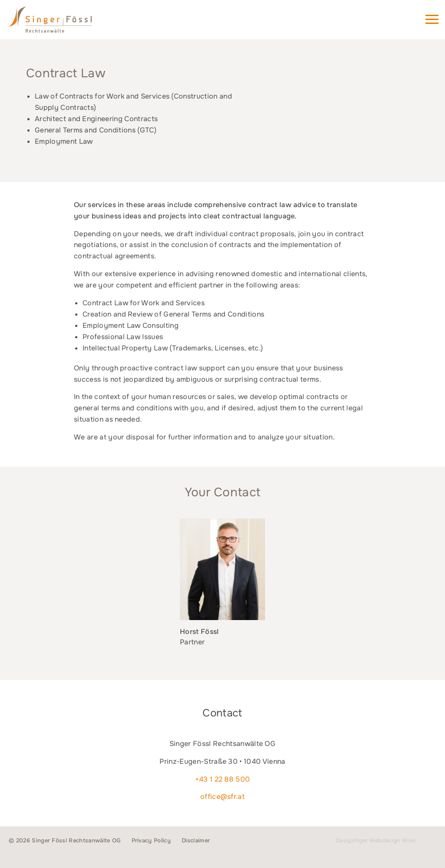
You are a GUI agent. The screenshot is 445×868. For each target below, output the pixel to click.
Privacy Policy (151, 840)
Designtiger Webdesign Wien (376, 840)
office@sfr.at (222, 797)
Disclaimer (196, 840)
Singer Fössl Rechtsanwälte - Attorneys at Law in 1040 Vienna (63, 23)
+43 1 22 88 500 (223, 779)
